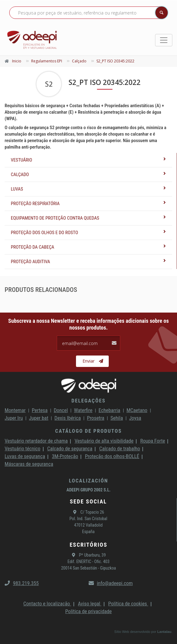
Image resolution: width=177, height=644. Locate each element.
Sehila (117, 418)
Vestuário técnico (23, 448)
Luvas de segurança (25, 456)
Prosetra (96, 418)
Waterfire (83, 410)
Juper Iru (14, 418)
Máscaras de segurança (29, 464)
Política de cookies (128, 604)
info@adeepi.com (111, 583)
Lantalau (164, 632)
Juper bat (39, 418)
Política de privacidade (88, 611)
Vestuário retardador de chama (36, 441)
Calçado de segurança (70, 448)
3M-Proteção (65, 456)
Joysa (135, 418)
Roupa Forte (153, 441)
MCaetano (137, 410)
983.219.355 (22, 583)
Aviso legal (90, 604)
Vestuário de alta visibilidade (104, 441)
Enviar (93, 361)
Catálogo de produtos (89, 431)
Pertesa (40, 410)
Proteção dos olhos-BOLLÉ (112, 456)
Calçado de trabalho (120, 448)
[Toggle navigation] (164, 40)
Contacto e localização (47, 604)
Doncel (61, 410)
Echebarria (109, 410)
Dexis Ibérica (67, 418)
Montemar (15, 410)
